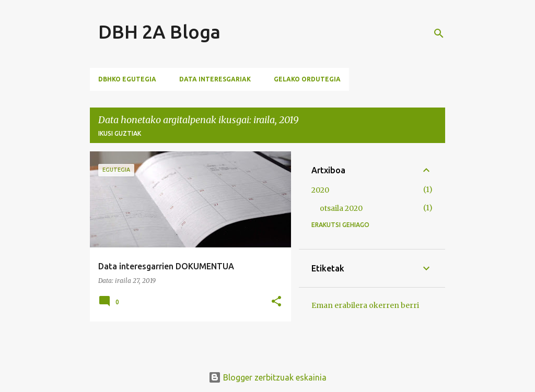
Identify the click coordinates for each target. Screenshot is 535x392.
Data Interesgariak (215, 79)
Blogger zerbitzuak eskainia (267, 377)
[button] (276, 302)
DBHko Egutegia (127, 79)
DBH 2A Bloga (159, 32)
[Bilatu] (439, 33)
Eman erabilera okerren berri (365, 305)
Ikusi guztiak (120, 133)
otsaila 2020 (341, 208)
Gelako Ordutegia (307, 79)
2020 (320, 190)
